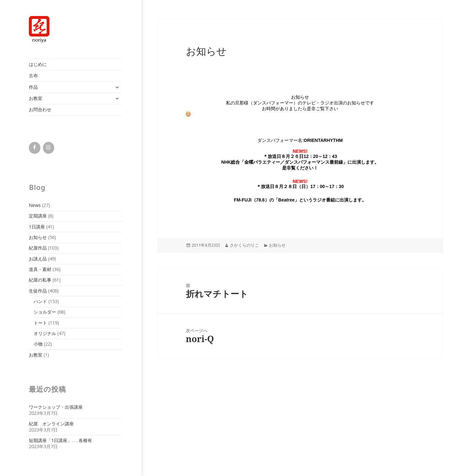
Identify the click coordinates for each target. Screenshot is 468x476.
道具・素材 (40, 269)
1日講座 (37, 227)
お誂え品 (38, 259)
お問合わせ (40, 109)
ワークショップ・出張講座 (56, 407)
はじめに (38, 64)
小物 (38, 344)
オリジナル (45, 333)
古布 (33, 75)
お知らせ (38, 237)
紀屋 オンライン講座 (51, 424)
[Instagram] (49, 148)
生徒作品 (38, 291)
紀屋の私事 (40, 280)
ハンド (40, 301)
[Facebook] (34, 148)
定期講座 (38, 216)
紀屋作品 (38, 248)
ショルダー (45, 312)
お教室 (36, 98)
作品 (33, 87)
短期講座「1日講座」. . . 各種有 (60, 440)
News (35, 205)
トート (40, 323)
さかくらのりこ (244, 245)
